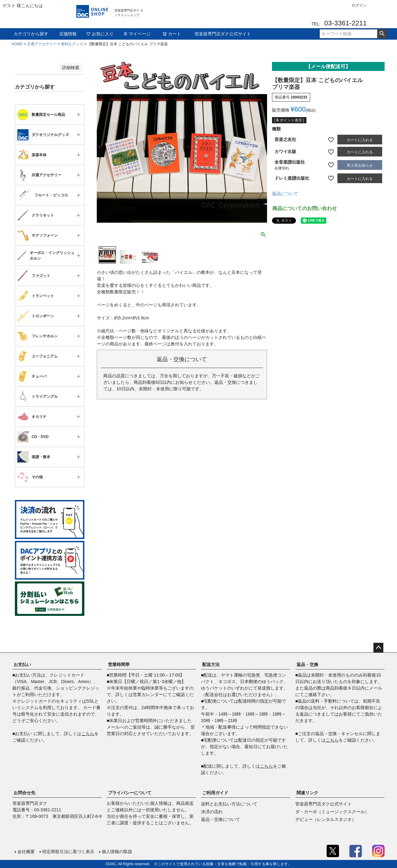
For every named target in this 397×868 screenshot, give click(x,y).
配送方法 (211, 664)
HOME (17, 44)
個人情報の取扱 (117, 852)
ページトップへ (378, 648)
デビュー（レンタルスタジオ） (326, 819)
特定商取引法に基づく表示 (68, 852)
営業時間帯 (119, 664)
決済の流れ (212, 812)
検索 (382, 34)
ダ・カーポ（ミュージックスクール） (332, 812)
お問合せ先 (25, 793)
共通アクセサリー (42, 44)
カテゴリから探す (31, 34)
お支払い (22, 664)
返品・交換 (307, 664)
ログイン (359, 5)
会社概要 (26, 852)
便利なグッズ (72, 44)
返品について (285, 194)
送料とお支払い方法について (229, 804)
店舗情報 (68, 34)
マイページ (137, 34)
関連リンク (307, 793)
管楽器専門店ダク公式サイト (223, 34)
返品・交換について (221, 819)
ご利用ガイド (215, 793)
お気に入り (100, 34)
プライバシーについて (130, 793)
